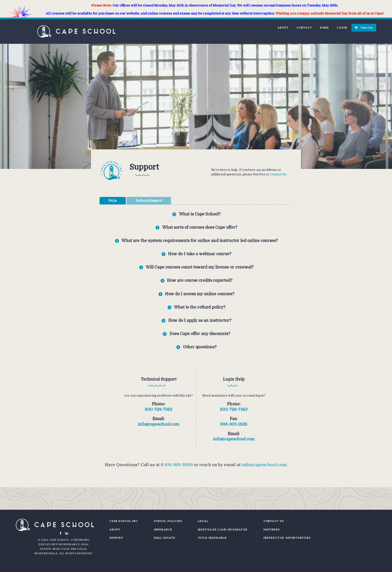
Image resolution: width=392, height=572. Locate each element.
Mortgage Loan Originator (223, 530)
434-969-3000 (179, 465)
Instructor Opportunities (287, 538)
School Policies (168, 521)
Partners (272, 530)
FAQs (113, 201)
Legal (203, 521)
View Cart (367, 28)
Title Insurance (212, 538)
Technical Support (149, 201)
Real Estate (165, 538)
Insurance (163, 530)
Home (325, 28)
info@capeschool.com (158, 424)
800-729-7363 (158, 410)
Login (342, 28)
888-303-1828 (234, 424)
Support (116, 538)
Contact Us (278, 174)
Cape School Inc (124, 521)
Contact (304, 28)
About (283, 28)
